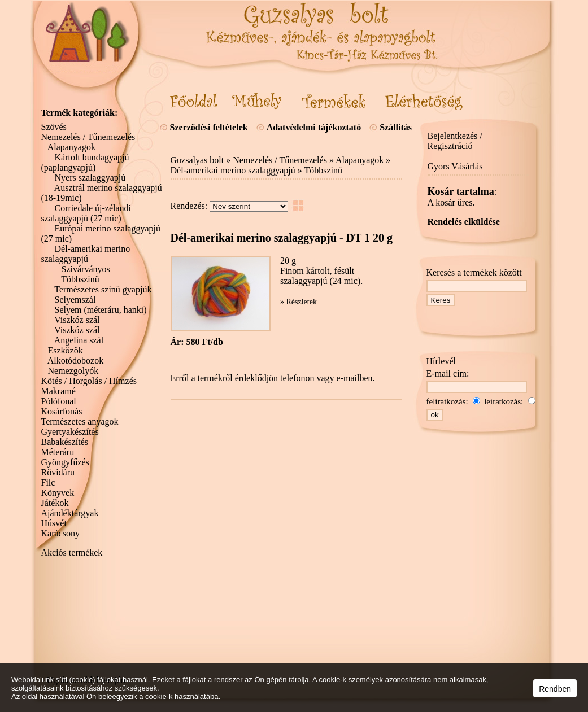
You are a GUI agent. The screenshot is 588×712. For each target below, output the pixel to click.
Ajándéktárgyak (70, 513)
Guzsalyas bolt (197, 160)
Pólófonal (59, 401)
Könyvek (58, 493)
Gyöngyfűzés (65, 462)
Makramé (58, 391)
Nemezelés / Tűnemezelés (280, 160)
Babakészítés (65, 442)
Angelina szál (79, 340)
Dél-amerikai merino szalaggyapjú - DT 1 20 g (282, 238)
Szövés (54, 127)
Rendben (555, 689)
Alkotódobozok (76, 361)
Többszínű (323, 170)
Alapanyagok (360, 160)
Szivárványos (86, 269)
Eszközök (66, 350)
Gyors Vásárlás (455, 166)
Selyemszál (75, 300)
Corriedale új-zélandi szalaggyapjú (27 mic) (86, 213)
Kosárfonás (62, 411)
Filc (48, 482)
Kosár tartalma (461, 191)
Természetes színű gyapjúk (103, 289)
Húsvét (54, 523)
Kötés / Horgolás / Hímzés (89, 381)
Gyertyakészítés (70, 432)
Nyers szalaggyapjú (90, 178)
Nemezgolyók (73, 371)
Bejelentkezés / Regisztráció (455, 141)
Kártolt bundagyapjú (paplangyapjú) (85, 162)
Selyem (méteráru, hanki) (101, 310)
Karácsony (60, 533)
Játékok (55, 503)
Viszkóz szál (77, 320)
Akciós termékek (72, 552)
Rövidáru (58, 472)
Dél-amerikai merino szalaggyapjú (233, 170)
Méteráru (58, 452)
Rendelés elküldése (464, 222)
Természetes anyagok (80, 421)
